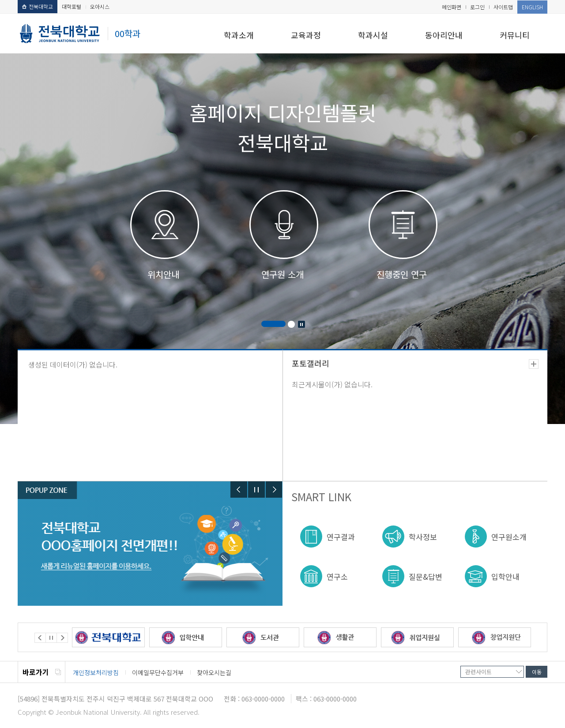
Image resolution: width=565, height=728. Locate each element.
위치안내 (163, 274)
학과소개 (239, 35)
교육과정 (306, 35)
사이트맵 (503, 7)
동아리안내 (444, 35)
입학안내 (505, 576)
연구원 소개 (282, 274)
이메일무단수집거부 (158, 672)
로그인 (477, 7)
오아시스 (100, 6)
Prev (239, 490)
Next (274, 490)
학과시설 (373, 35)
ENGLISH (532, 7)
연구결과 (341, 537)
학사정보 (423, 537)
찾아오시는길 (214, 672)
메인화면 (452, 7)
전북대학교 (38, 6)
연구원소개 (509, 537)
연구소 (337, 576)
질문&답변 (426, 576)
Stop (301, 324)
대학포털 (72, 6)
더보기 (534, 364)
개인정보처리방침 (96, 672)
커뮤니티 (515, 35)
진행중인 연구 (402, 274)
